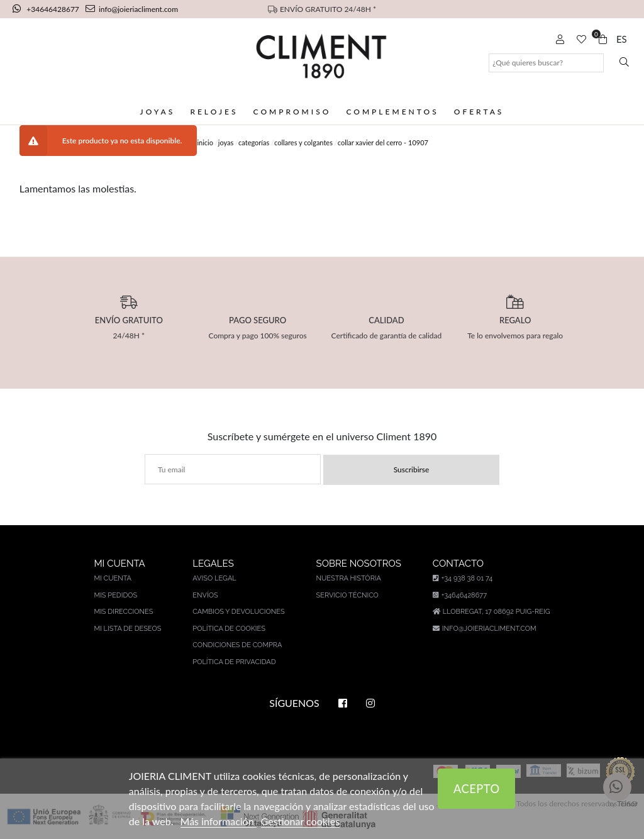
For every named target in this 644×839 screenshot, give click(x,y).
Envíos (205, 595)
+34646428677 (47, 9)
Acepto (477, 789)
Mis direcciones (123, 612)
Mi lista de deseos (127, 629)
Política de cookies (229, 629)
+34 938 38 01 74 (463, 578)
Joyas (158, 112)
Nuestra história (349, 578)
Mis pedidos (115, 595)
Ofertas (479, 112)
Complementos (392, 112)
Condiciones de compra (237, 645)
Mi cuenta (113, 578)
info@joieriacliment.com (132, 9)
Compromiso (292, 112)
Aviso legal (214, 578)
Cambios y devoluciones (238, 612)
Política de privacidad (234, 662)
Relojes (214, 112)
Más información (219, 821)
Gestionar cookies (300, 821)
